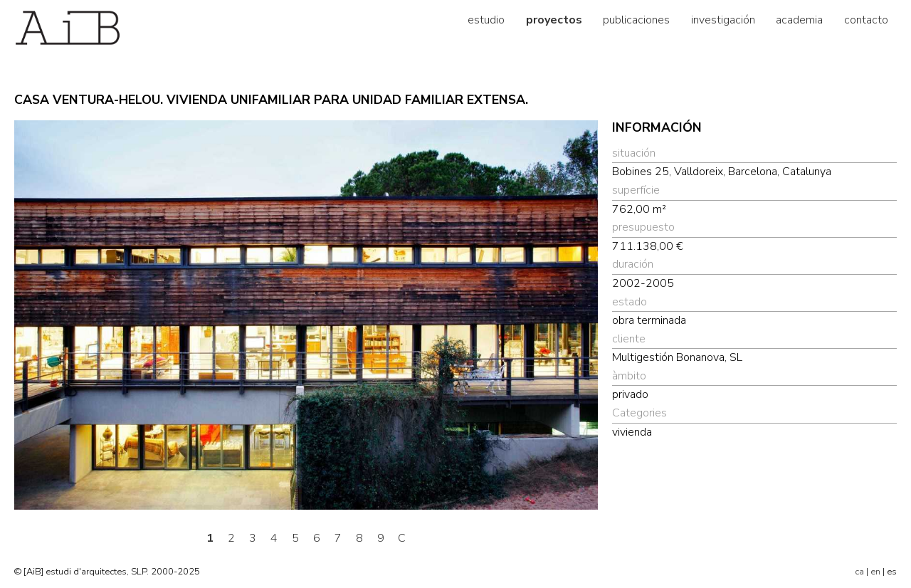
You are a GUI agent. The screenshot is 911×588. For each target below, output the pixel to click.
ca (859, 572)
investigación (723, 20)
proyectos (554, 20)
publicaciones (636, 20)
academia (799, 20)
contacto (866, 20)
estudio (486, 20)
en (875, 572)
